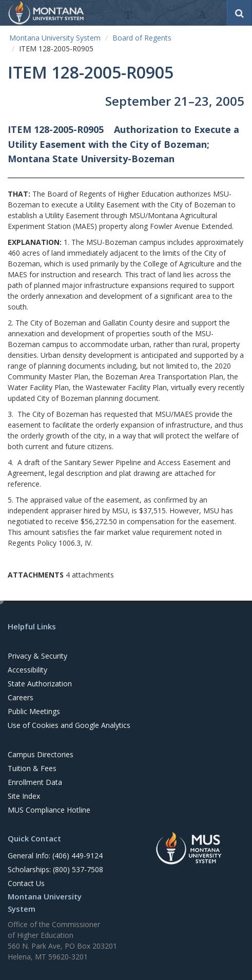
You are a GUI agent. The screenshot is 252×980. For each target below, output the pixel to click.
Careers (21, 697)
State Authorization (40, 684)
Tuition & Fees (32, 768)
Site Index (24, 796)
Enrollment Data (35, 782)
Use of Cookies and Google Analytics (69, 725)
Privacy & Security (37, 656)
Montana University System (55, 38)
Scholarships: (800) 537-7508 (55, 869)
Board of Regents (142, 38)
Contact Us (26, 883)
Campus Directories (41, 754)
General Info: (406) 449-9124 (55, 856)
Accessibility (27, 670)
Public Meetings (34, 711)
